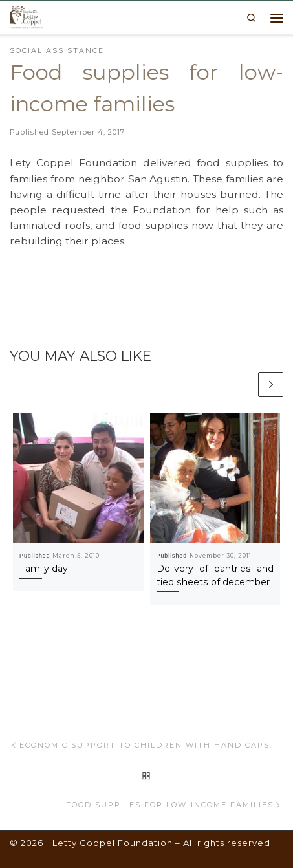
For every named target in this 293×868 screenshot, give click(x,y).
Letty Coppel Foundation (113, 843)
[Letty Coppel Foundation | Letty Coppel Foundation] (26, 16)
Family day (44, 569)
